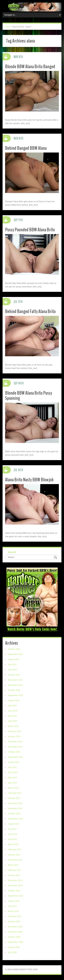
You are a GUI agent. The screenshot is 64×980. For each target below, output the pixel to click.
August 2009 (14, 947)
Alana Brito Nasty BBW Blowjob (29, 480)
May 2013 (12, 778)
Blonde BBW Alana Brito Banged (30, 67)
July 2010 (12, 906)
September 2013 (15, 757)
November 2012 (15, 808)
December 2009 (15, 927)
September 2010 (15, 896)
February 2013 (15, 793)
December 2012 (15, 803)
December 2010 (15, 880)
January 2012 (14, 855)
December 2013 (15, 742)
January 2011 (14, 875)
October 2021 (14, 649)
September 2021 (15, 654)
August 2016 (14, 701)
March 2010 (13, 911)
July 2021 (12, 665)
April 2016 (12, 721)
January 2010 (14, 922)
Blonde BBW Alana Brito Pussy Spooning (29, 396)
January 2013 (14, 798)
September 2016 (15, 695)
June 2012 (13, 834)
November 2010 (15, 886)
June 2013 (13, 772)
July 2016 (12, 706)
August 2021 (14, 659)
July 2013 (12, 767)
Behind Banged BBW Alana (26, 148)
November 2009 (15, 932)
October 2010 (14, 891)
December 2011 (15, 860)
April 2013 (12, 783)
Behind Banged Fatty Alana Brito (30, 311)
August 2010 (14, 901)
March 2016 (13, 726)
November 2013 (15, 747)
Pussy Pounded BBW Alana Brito (30, 230)
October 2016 (14, 690)
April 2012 (12, 839)
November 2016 (15, 685)
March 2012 (13, 844)
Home (8, 27)
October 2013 (14, 752)
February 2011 (15, 870)
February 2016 (15, 731)
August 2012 (14, 824)
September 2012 (15, 819)
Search (12, 552)
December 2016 (15, 680)
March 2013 (13, 788)
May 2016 (12, 716)
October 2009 (14, 937)
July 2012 (12, 829)
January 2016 (14, 736)
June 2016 (13, 711)
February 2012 (15, 850)
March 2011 (13, 865)
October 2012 (14, 814)
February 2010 (15, 916)
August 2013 (14, 762)
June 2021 (13, 670)
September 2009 (15, 942)
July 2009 (12, 952)
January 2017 (14, 675)
